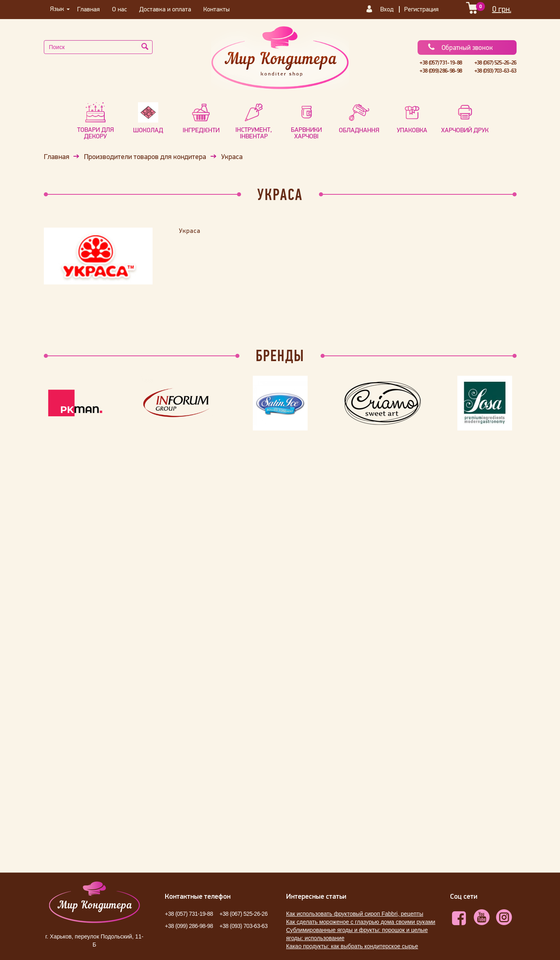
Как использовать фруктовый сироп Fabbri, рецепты (355, 914)
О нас (120, 9)
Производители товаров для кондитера (145, 157)
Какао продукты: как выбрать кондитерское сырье (352, 946)
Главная (88, 9)
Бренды (280, 355)
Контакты (216, 9)
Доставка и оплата (165, 9)
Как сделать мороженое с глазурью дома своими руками (361, 922)
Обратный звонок (460, 47)
